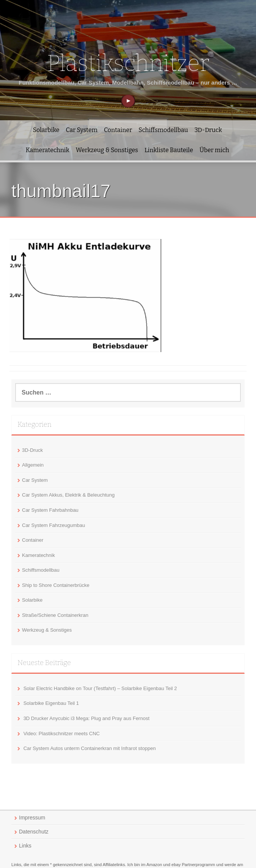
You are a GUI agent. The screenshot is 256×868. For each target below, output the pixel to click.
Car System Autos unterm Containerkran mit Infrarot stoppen (90, 748)
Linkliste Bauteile (169, 150)
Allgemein (33, 465)
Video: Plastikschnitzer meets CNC (62, 734)
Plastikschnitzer (128, 63)
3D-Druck (208, 130)
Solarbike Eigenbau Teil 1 (51, 703)
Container (118, 130)
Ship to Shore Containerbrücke (56, 585)
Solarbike (46, 130)
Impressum (32, 818)
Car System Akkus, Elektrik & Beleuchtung (68, 495)
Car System (82, 130)
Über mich (214, 150)
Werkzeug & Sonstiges (107, 150)
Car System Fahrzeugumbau (53, 525)
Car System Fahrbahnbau (50, 510)
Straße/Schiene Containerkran (55, 615)
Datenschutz (34, 832)
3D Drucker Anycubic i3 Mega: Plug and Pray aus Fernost (86, 718)
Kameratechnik (48, 150)
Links (25, 846)
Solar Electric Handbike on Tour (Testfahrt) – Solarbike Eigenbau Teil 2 (100, 688)
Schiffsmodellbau (163, 130)
